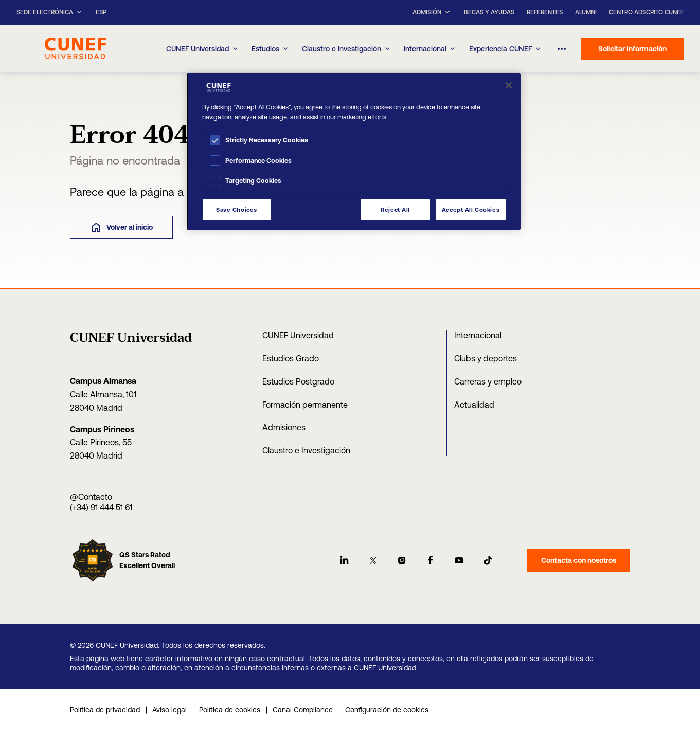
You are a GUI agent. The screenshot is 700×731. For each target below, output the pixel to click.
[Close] (509, 85)
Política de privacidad (105, 710)
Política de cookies (230, 710)
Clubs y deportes (486, 358)
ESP (101, 13)
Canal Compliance (303, 710)
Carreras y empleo (488, 381)
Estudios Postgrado (298, 381)
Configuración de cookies (387, 710)
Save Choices (237, 209)
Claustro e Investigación (347, 49)
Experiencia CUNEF (506, 49)
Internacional (430, 49)
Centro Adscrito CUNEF (646, 12)
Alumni (586, 12)
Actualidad (474, 405)
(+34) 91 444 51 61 (101, 507)
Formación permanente (305, 405)
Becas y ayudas (489, 12)
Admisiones (284, 427)
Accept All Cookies (471, 209)
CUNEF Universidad (298, 335)
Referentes (545, 12)
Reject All (395, 209)
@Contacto (91, 497)
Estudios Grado (291, 358)
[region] (354, 151)
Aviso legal (169, 710)
